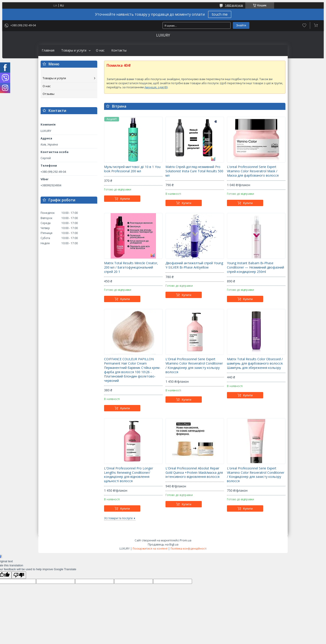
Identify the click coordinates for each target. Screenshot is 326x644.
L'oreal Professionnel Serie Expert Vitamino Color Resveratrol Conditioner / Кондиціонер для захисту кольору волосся (256, 475)
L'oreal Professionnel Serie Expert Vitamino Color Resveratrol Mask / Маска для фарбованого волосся (253, 171)
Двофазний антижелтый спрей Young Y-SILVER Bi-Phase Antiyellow (194, 265)
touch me (220, 14)
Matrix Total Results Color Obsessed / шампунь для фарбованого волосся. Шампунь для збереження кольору (255, 363)
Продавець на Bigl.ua (163, 544)
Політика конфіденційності (189, 549)
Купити (125, 199)
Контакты (119, 50)
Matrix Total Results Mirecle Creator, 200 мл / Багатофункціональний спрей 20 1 (131, 267)
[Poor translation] (19, 575)
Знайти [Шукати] (241, 25)
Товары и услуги (74, 50)
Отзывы (49, 94)
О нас (100, 50)
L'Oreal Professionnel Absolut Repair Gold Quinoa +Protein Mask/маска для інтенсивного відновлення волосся (194, 473)
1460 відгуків (234, 5)
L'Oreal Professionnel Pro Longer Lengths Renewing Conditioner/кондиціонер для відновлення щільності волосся (129, 475)
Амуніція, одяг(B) (156, 87)
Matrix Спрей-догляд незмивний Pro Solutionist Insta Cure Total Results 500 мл (194, 171)
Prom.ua (186, 540)
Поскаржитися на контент (150, 549)
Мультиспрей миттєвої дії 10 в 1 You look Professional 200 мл (132, 169)
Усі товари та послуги (118, 518)
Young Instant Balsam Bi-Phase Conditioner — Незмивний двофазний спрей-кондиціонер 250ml (255, 267)
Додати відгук (304, 25)
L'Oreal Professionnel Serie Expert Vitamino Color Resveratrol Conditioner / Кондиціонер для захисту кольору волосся (194, 366)
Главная (48, 50)
